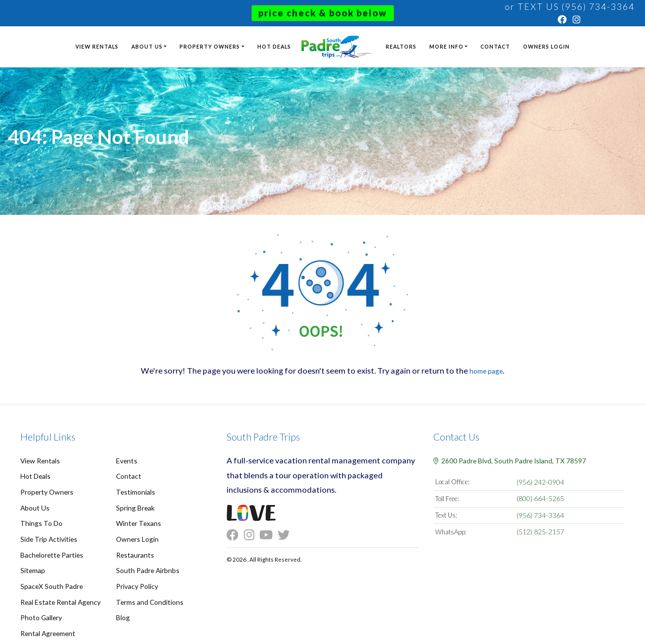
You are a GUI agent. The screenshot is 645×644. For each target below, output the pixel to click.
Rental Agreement (46, 624)
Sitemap (32, 564)
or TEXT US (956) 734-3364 (570, 6)
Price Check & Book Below (323, 13)
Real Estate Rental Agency (58, 594)
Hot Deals (273, 44)
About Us (146, 44)
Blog (122, 609)
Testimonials (134, 490)
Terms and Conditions (148, 594)
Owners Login (547, 44)
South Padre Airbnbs (146, 564)
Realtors (402, 44)
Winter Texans (137, 519)
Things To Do (40, 519)
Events (126, 460)
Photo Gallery (40, 609)
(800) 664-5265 (541, 498)
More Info (447, 44)
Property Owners (209, 44)
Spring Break (134, 505)
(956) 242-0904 (541, 482)
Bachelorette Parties (50, 549)
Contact (496, 44)
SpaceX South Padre (50, 579)
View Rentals (96, 44)
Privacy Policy (136, 579)
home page (486, 370)
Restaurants (133, 549)
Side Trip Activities (47, 534)
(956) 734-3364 (541, 514)
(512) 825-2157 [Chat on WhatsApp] (541, 529)
